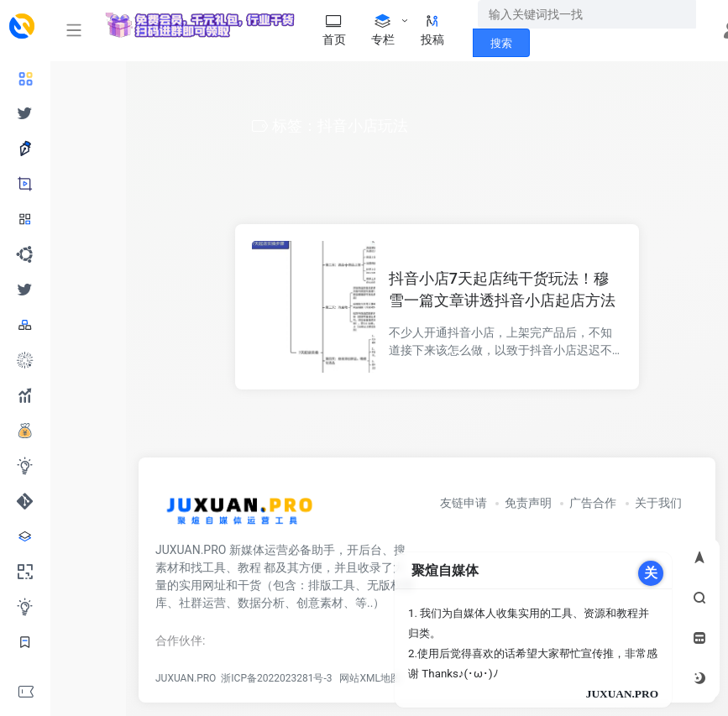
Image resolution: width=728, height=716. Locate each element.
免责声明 (528, 503)
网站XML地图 (367, 678)
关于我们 (658, 503)
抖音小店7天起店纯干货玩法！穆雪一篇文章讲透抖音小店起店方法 (502, 289)
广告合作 (593, 503)
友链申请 (464, 503)
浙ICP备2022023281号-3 (276, 678)
